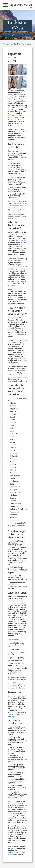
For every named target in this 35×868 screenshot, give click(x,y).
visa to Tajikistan (14, 851)
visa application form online (16, 276)
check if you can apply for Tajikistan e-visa (17, 116)
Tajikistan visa (8, 44)
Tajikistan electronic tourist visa (16, 715)
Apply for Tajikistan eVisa (17, 35)
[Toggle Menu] (31, 8)
